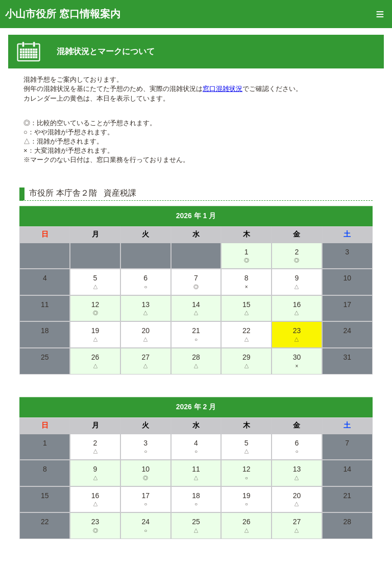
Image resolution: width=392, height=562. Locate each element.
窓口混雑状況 (223, 89)
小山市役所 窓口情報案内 (63, 14)
